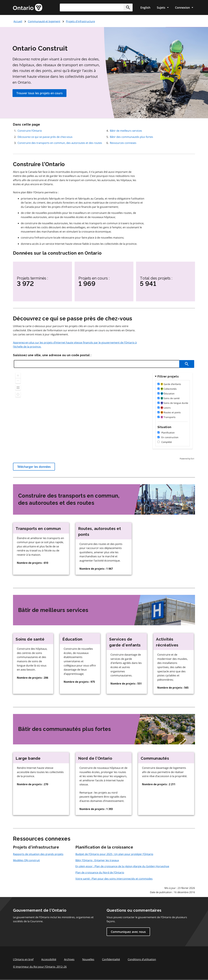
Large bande (28, 758)
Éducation (72, 639)
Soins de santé (30, 639)
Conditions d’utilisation (142, 959)
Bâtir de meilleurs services (126, 131)
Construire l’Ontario (30, 131)
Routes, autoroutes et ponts (100, 531)
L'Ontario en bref (23, 959)
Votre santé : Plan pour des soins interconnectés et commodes (114, 879)
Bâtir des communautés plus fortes (131, 137)
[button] (128, 7)
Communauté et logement (44, 21)
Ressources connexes (123, 143)
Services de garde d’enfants (125, 642)
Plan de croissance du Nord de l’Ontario (100, 872)
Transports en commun (38, 529)
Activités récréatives (167, 642)
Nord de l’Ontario (95, 758)
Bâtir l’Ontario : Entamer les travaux (97, 860)
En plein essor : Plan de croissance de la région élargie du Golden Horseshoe (122, 866)
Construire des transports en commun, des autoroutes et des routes (60, 143)
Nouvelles (88, 959)
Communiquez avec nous (128, 932)
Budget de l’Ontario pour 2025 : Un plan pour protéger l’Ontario (114, 854)
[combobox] (96, 7)
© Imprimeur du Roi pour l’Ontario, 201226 (40, 967)
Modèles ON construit (26, 860)
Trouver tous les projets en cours (39, 93)
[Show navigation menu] (163, 7)
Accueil (18, 21)
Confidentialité (111, 959)
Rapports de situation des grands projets (38, 854)
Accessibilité (49, 959)
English (145, 7)
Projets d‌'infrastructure (80, 21)
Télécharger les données (34, 467)
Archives (69, 959)
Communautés (155, 758)
